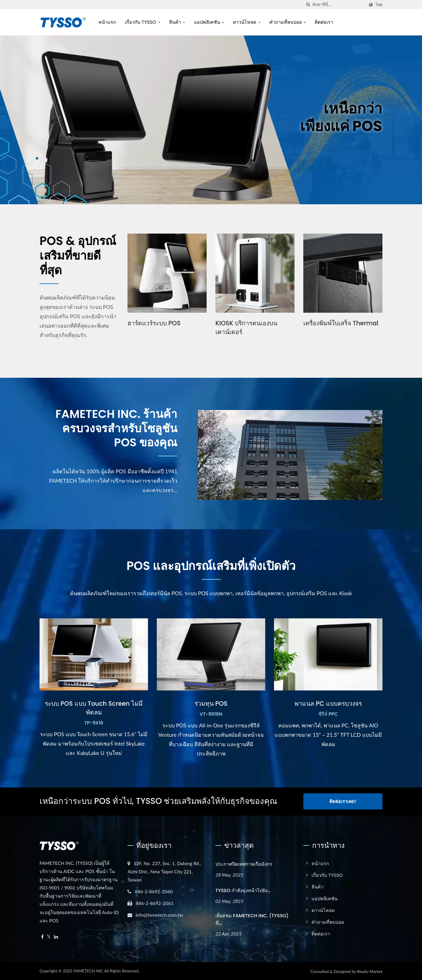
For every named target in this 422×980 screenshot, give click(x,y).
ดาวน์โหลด (247, 22)
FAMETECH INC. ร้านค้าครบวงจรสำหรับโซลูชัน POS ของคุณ (114, 429)
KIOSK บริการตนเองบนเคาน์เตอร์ (246, 327)
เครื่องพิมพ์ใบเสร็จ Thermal (341, 323)
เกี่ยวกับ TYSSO (143, 22)
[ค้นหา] (308, 5)
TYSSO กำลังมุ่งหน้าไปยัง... (243, 890)
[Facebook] (42, 936)
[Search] (338, 5)
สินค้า (177, 22)
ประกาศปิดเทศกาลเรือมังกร (244, 864)
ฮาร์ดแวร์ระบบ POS (154, 323)
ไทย (379, 5)
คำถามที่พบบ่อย (288, 22)
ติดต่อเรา (324, 22)
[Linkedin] (56, 936)
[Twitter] (49, 936)
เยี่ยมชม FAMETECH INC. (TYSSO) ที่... (252, 919)
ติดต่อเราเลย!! (343, 801)
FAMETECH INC (88, 970)
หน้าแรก (107, 22)
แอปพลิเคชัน (209, 22)
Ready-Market (370, 971)
